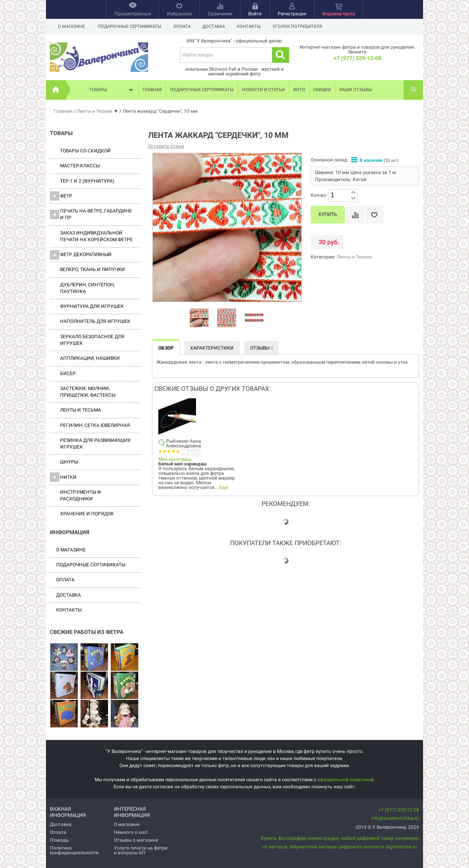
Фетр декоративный (81, 255)
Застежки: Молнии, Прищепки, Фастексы (88, 392)
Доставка (216, 27)
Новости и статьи (263, 90)
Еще (224, 487)
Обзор (166, 348)
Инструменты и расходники (81, 495)
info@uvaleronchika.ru (395, 818)
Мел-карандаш (175, 459)
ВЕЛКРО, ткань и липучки (93, 269)
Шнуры (69, 462)
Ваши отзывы (356, 90)
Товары (112, 90)
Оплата (183, 27)
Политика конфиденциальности (74, 850)
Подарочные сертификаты (130, 27)
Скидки (322, 90)
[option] (199, 318)
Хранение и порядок (87, 514)
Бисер (68, 374)
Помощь (60, 840)
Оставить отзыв (166, 146)
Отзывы (262, 348)
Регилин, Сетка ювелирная (95, 425)
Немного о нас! (131, 832)
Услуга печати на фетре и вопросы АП (141, 850)
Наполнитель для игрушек (95, 321)
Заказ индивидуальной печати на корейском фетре (96, 236)
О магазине (71, 27)
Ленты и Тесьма (81, 410)
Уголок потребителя (302, 27)
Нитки (63, 477)
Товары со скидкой (85, 151)
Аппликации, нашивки (90, 358)
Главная (152, 90)
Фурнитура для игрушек (92, 306)
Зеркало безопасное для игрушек (92, 340)
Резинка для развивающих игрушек (95, 444)
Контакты (252, 27)
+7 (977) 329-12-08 (357, 58)
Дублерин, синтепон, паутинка (87, 288)
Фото (299, 90)
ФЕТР (61, 196)
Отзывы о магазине (136, 840)
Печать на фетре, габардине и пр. (91, 214)
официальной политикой (345, 780)
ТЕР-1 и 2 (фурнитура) (87, 181)
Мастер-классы (80, 166)
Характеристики (212, 348)
